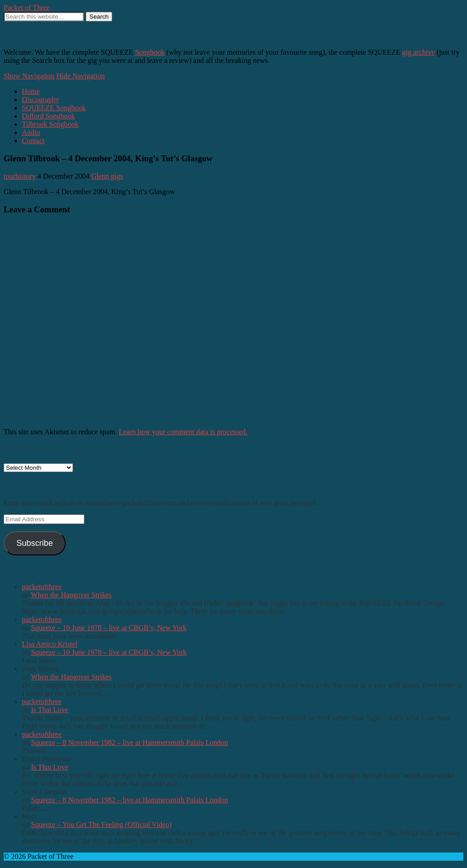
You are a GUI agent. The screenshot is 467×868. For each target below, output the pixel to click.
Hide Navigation (81, 76)
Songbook (150, 52)
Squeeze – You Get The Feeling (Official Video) (101, 824)
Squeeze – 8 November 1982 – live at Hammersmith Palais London (130, 742)
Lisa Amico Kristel (50, 644)
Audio (31, 132)
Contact (33, 141)
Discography (41, 100)
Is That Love (49, 710)
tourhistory (20, 176)
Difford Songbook (49, 116)
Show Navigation (29, 76)
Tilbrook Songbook (50, 124)
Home (31, 91)
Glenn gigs (107, 176)
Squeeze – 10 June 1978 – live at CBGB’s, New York (109, 628)
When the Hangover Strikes (71, 595)
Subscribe (35, 543)
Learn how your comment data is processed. (183, 432)
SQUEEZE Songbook (54, 108)
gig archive (419, 52)
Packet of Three (27, 8)
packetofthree (42, 587)
